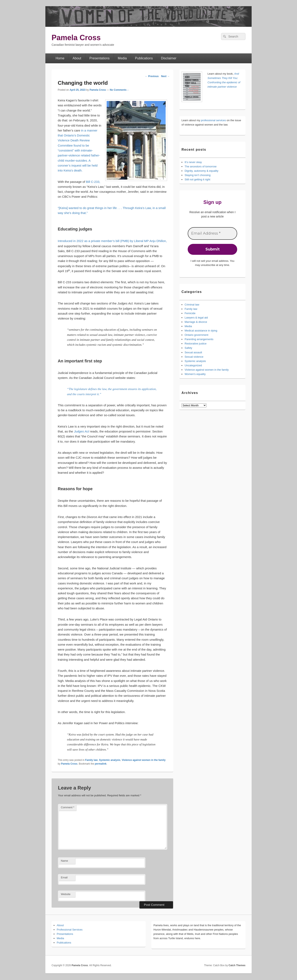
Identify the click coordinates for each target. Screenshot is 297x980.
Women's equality (195, 374)
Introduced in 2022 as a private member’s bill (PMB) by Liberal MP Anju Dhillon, (112, 241)
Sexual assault (193, 352)
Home (60, 58)
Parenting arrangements (199, 339)
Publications (144, 58)
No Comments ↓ (119, 90)
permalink (101, 764)
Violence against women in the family (144, 760)
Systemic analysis (110, 760)
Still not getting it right (197, 179)
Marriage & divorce (196, 322)
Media (122, 58)
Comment (68, 807)
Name (64, 861)
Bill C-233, (93, 182)
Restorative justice (196, 344)
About (77, 58)
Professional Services (70, 930)
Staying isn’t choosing (198, 175)
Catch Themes (237, 965)
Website (66, 894)
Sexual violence (194, 357)
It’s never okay (193, 162)
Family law (91, 760)
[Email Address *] (212, 233)
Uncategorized (193, 365)
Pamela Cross (76, 38)
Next (165, 76)
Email (64, 877)
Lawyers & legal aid (196, 318)
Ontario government (196, 335)
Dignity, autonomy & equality (202, 171)
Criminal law (192, 305)
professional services (213, 120)
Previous (152, 76)
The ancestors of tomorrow (201, 166)
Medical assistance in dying (201, 331)
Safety (188, 348)
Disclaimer (169, 58)
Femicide (190, 313)
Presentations (99, 58)
